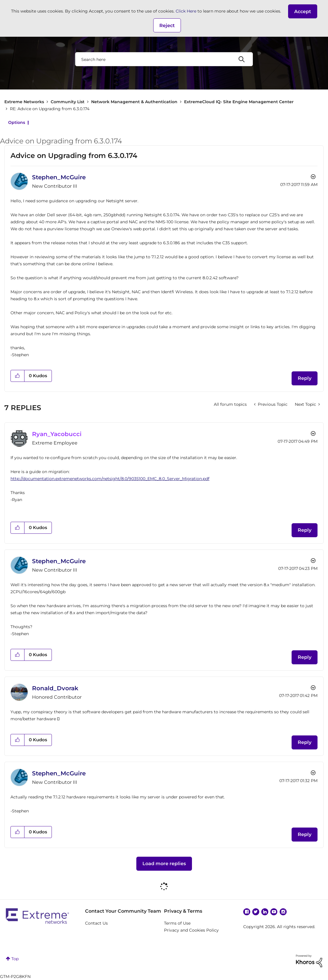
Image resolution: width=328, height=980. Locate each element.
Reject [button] (167, 26)
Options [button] (17, 122)
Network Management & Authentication (134, 102)
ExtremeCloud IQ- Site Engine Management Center (239, 102)
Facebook (247, 912)
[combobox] (164, 59)
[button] (303, 11)
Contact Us (96, 923)
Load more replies (164, 864)
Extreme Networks (24, 102)
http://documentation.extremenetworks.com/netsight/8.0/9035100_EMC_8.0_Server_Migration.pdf (110, 479)
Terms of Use (177, 923)
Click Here (186, 11)
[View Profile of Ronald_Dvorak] (55, 688)
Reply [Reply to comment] (305, 530)
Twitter (256, 912)
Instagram (283, 912)
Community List (68, 102)
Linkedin (265, 912)
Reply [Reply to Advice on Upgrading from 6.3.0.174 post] (305, 378)
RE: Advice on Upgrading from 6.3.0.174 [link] (50, 109)
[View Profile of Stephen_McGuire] (59, 177)
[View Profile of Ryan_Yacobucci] (57, 434)
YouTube (274, 912)
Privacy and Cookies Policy (191, 930)
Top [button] (15, 959)
